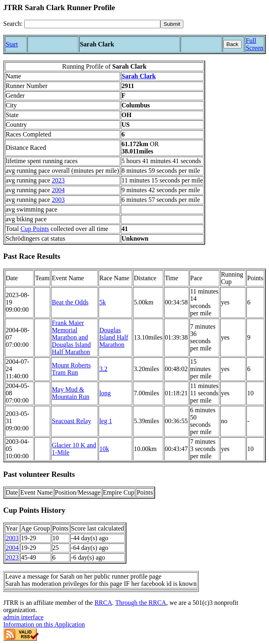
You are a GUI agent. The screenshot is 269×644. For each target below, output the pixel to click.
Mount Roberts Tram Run (71, 369)
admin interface (23, 617)
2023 (58, 180)
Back (233, 44)
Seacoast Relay (71, 421)
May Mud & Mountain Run (70, 393)
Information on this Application (44, 624)
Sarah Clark (139, 76)
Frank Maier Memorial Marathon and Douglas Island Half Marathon (71, 337)
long (105, 393)
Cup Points (35, 229)
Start (12, 44)
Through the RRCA (141, 603)
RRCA (103, 603)
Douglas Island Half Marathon (114, 337)
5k (103, 302)
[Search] (92, 24)
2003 (58, 200)
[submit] (172, 24)
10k (104, 449)
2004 (58, 190)
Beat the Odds (70, 302)
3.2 (103, 369)
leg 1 (106, 421)
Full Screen (254, 44)
